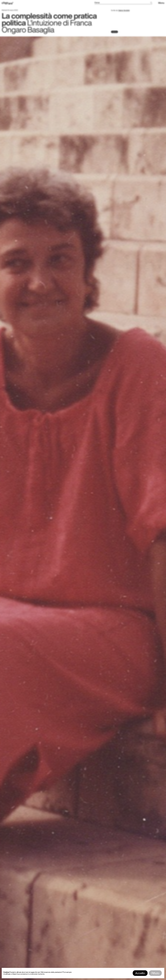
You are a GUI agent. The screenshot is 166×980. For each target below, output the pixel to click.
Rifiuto (155, 973)
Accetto (140, 973)
